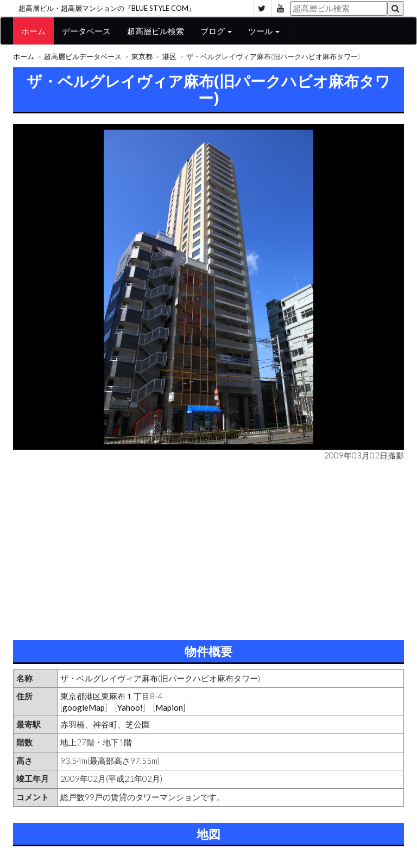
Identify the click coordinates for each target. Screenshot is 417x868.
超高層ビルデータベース (83, 57)
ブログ (216, 31)
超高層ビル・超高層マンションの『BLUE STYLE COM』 (107, 8)
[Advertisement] (208, 548)
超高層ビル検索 (156, 31)
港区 (169, 57)
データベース (86, 31)
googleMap (84, 707)
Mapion (169, 707)
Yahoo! (130, 707)
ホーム (33, 31)
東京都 (142, 57)
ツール (264, 31)
